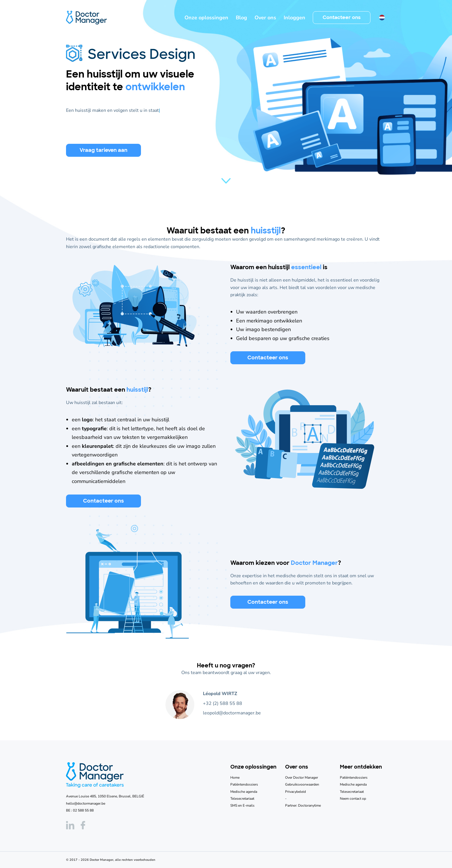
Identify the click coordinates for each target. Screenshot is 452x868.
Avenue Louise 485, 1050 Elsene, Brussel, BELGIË (105, 796)
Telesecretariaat (242, 799)
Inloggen (294, 18)
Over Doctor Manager (302, 778)
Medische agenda (244, 792)
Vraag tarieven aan (103, 150)
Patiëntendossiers (244, 784)
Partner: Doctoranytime (303, 805)
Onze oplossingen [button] (206, 18)
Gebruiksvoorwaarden (302, 784)
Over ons (265, 18)
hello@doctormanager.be (86, 803)
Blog (241, 18)
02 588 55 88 (83, 810)
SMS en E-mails (242, 805)
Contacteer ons (342, 17)
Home (235, 778)
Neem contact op (353, 799)
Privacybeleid (295, 792)
